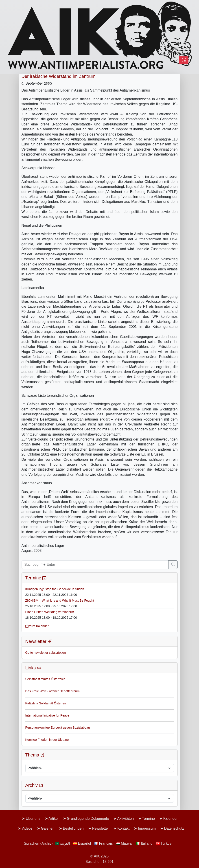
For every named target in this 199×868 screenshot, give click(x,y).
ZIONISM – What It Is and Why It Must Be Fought (60, 601)
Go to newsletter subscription (46, 653)
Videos (27, 828)
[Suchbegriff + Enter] (95, 565)
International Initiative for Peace (47, 715)
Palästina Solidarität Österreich (47, 703)
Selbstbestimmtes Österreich (45, 679)
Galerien (48, 828)
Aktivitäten (125, 819)
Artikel (53, 819)
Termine (148, 819)
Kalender (171, 819)
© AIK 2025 (99, 856)
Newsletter (101, 828)
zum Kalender (37, 626)
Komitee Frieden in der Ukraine (47, 740)
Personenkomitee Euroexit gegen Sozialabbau (58, 728)
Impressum (147, 828)
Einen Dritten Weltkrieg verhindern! (50, 612)
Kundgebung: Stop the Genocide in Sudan (55, 589)
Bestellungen (73, 828)
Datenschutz (174, 828)
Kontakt (123, 828)
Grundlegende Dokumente (88, 819)
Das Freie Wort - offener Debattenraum (52, 691)
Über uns (33, 819)
